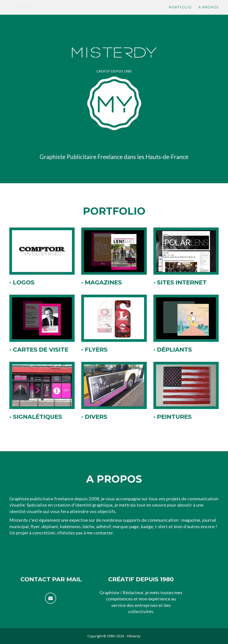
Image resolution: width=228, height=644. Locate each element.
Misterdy (27, 12)
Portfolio (180, 12)
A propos (209, 12)
